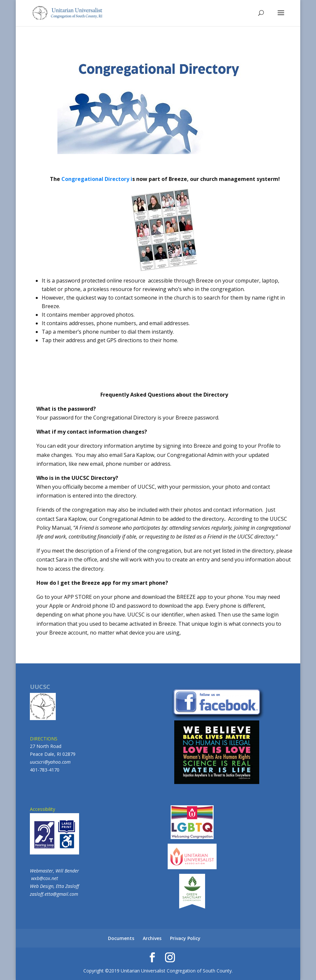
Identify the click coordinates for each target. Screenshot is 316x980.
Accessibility (54, 830)
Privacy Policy (185, 938)
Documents (121, 938)
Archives (152, 938)
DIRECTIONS (44, 739)
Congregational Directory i (97, 179)
